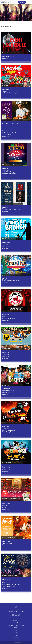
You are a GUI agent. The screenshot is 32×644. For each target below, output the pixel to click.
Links (16, 630)
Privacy (16, 635)
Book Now (22, 2)
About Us (16, 628)
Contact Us (16, 620)
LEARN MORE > (5, 59)
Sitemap (16, 638)
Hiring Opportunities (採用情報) (16, 625)
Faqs (16, 633)
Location (16, 623)
